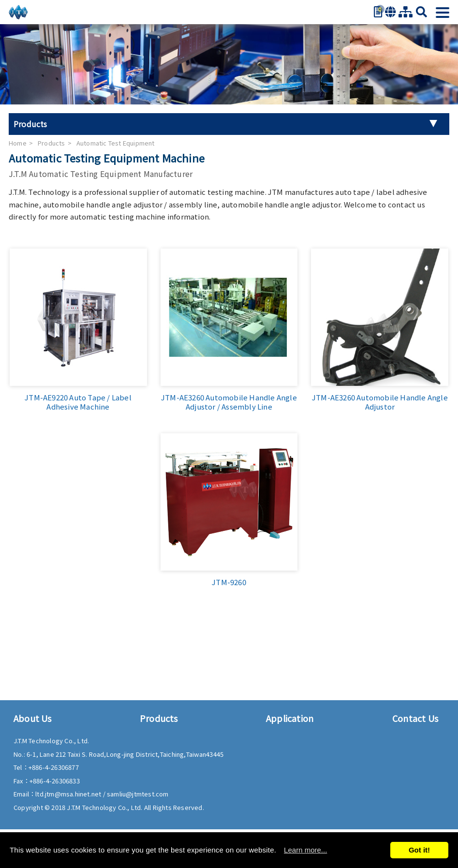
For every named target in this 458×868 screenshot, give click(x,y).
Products (52, 143)
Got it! (419, 850)
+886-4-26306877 (54, 767)
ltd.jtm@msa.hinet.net (69, 794)
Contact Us (415, 718)
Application (290, 718)
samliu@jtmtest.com (138, 794)
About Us (33, 718)
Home (18, 143)
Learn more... (305, 850)
